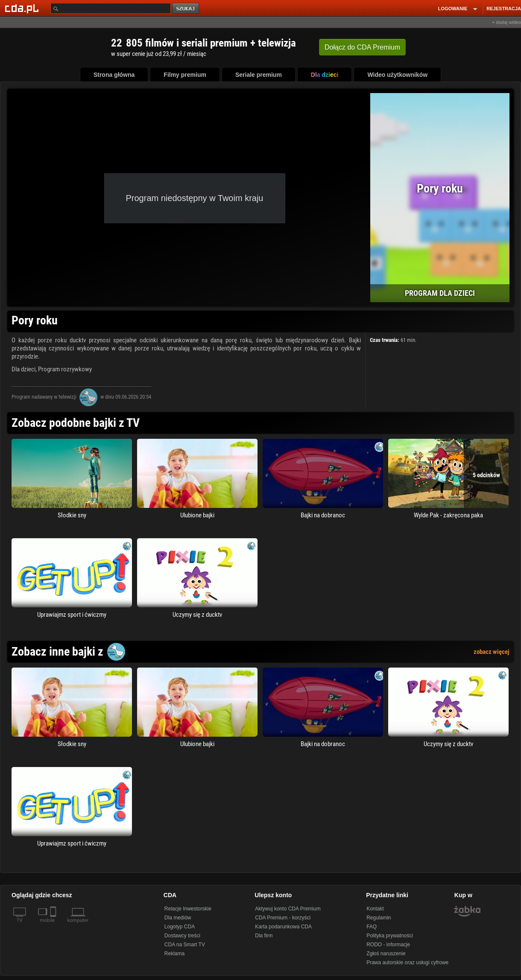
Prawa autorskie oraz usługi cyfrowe (407, 962)
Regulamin (379, 918)
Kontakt (375, 909)
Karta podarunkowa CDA (283, 927)
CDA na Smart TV (185, 945)
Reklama (174, 954)
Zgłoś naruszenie (386, 954)
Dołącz (362, 47)
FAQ (372, 927)
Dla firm (264, 936)
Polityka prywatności (390, 936)
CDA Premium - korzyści (283, 918)
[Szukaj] (111, 8)
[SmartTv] (54, 925)
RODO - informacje (388, 945)
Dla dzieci (23, 369)
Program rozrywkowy (65, 369)
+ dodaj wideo (506, 22)
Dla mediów (178, 918)
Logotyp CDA (180, 927)
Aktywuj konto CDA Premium (288, 909)
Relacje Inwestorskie (188, 909)
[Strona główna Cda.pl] (23, 8)
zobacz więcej (492, 652)
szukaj (186, 9)
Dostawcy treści (182, 936)
